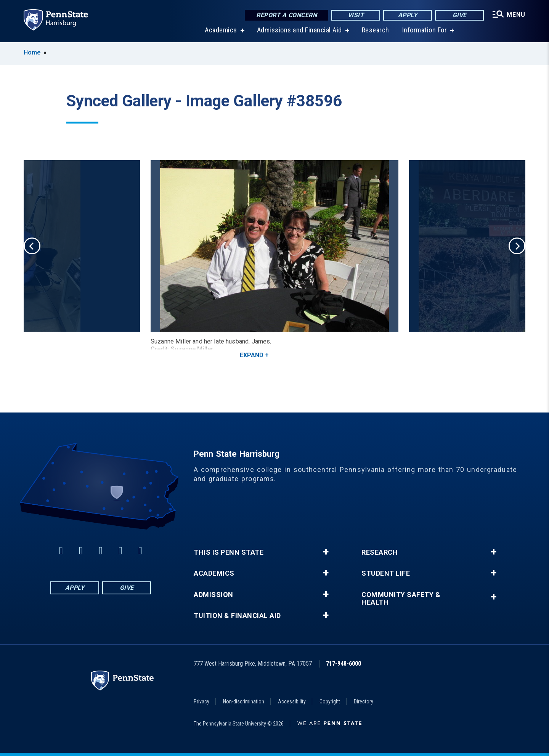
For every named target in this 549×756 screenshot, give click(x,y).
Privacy (201, 701)
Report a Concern (287, 15)
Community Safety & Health (401, 599)
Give (460, 15)
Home (32, 52)
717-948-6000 (344, 664)
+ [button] (326, 552)
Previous (32, 246)
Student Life (386, 573)
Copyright (330, 701)
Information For (425, 30)
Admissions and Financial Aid (299, 30)
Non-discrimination (244, 701)
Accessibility (292, 701)
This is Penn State (229, 552)
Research (376, 30)
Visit (356, 15)
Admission (213, 595)
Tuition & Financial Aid (237, 616)
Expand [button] (252, 355)
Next (517, 246)
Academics (221, 30)
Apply (408, 15)
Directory (364, 701)
